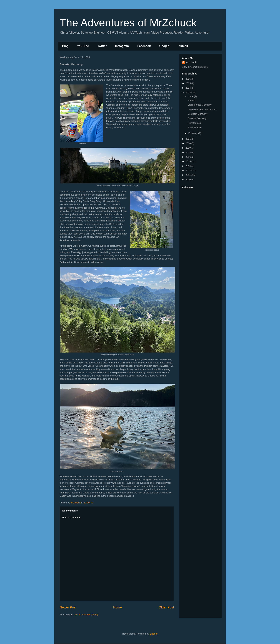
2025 (188, 83)
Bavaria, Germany (197, 118)
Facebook (144, 46)
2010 (188, 180)
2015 (188, 161)
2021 (188, 139)
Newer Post (68, 607)
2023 (188, 92)
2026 (188, 79)
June (191, 96)
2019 (188, 148)
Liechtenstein (195, 123)
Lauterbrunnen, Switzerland (202, 109)
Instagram (122, 46)
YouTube (83, 46)
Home (118, 607)
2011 (188, 175)
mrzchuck (191, 62)
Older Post (166, 607)
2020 (188, 143)
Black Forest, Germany (200, 105)
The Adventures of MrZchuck (128, 23)
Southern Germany (197, 114)
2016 (188, 157)
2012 (188, 170)
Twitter (102, 46)
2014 (188, 166)
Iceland (191, 100)
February (193, 133)
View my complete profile (195, 67)
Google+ (165, 46)
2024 (188, 88)
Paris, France (195, 127)
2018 (188, 152)
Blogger (154, 634)
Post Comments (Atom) (86, 615)
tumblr (184, 46)
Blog (65, 46)
